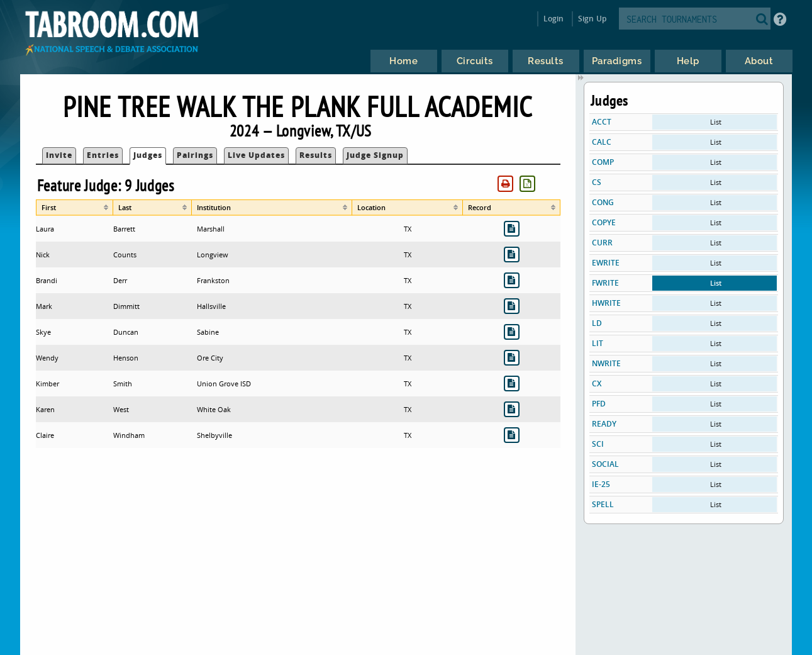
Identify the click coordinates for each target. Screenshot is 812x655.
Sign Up (592, 19)
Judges (148, 155)
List (716, 122)
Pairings (195, 155)
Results (316, 155)
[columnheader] (75, 208)
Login (554, 19)
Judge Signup (375, 155)
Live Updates (256, 155)
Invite (59, 155)
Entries (103, 155)
